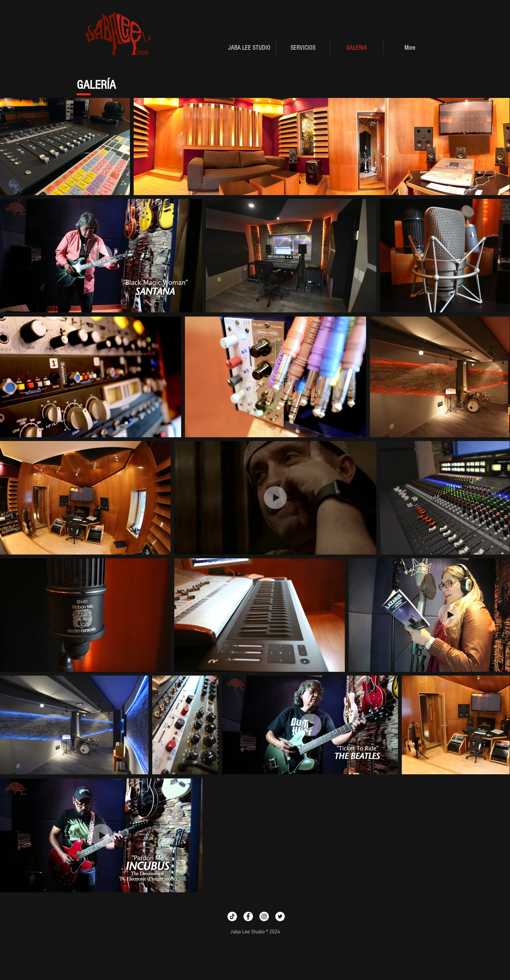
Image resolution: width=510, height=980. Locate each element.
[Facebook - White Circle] (248, 916)
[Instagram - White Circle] (264, 916)
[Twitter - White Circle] (280, 916)
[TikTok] (232, 916)
